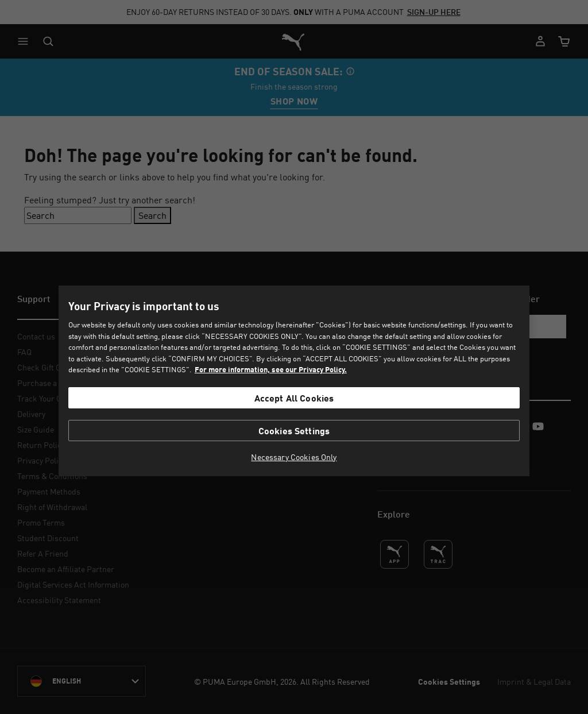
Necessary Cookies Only (294, 457)
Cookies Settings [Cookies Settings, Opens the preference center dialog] (294, 431)
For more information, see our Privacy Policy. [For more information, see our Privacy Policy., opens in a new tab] (271, 369)
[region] (294, 381)
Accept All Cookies (294, 398)
